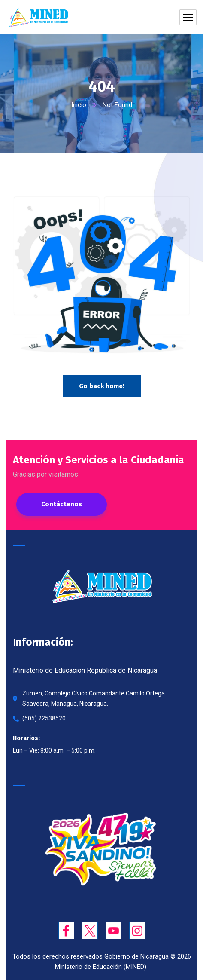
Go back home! (102, 386)
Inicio (79, 105)
